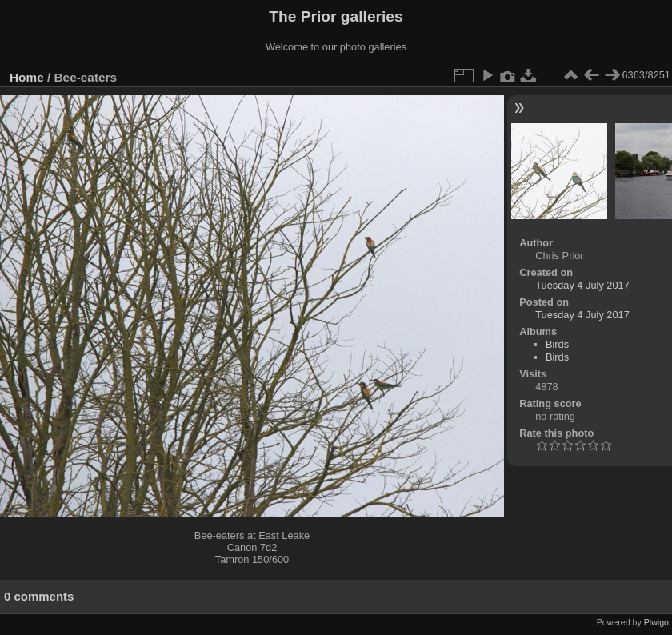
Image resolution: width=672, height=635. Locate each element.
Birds (557, 344)
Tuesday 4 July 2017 (582, 285)
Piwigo (656, 622)
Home (27, 77)
